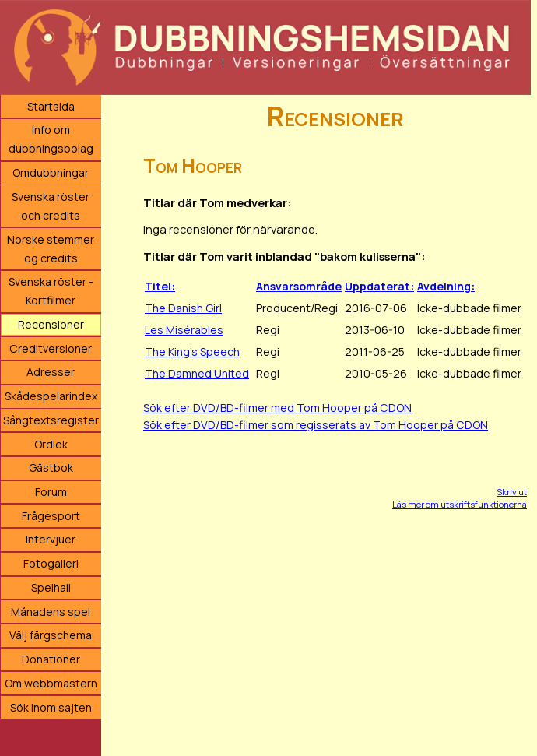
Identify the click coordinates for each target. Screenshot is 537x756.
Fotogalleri (51, 563)
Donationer (51, 659)
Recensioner (51, 324)
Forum (51, 492)
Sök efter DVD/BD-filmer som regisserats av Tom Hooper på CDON (316, 425)
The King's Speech (192, 352)
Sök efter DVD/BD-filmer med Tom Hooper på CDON (277, 408)
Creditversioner (51, 348)
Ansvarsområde (299, 286)
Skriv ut (512, 492)
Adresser (51, 372)
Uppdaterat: (379, 286)
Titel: (160, 286)
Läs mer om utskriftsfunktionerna (460, 504)
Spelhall (51, 587)
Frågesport (51, 516)
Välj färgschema (51, 635)
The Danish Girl (183, 308)
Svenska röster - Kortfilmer (51, 291)
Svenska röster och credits (51, 206)
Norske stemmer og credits (51, 249)
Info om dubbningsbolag (51, 139)
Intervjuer (51, 539)
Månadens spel (51, 612)
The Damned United (197, 373)
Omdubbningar (51, 172)
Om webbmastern (51, 683)
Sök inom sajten (51, 707)
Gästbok (51, 468)
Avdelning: (446, 286)
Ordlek (51, 444)
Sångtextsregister (51, 420)
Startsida (51, 106)
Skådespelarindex (51, 396)
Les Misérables (184, 330)
